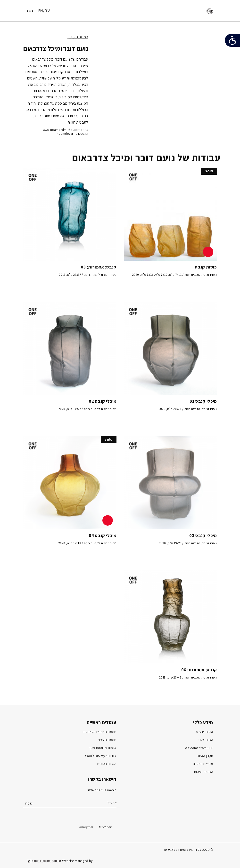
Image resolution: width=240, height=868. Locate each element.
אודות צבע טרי (203, 732)
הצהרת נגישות (204, 772)
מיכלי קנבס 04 (103, 535)
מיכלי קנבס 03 (203, 535)
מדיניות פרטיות (203, 764)
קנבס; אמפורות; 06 (199, 670)
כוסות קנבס (206, 267)
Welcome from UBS (199, 748)
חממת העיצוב (78, 37)
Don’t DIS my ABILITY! (101, 756)
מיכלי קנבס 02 (103, 401)
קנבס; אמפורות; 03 (99, 267)
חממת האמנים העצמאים (99, 732)
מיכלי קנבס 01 (203, 401)
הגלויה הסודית (107, 764)
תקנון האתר (205, 756)
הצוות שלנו (206, 740)
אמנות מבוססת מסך (103, 748)
